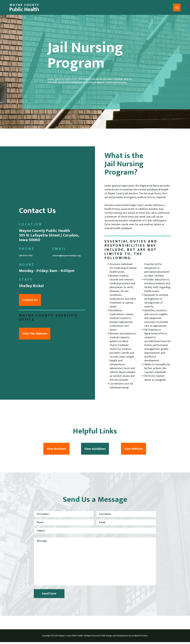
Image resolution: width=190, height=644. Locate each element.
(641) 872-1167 (31, 251)
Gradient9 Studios (140, 638)
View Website (134, 450)
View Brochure (56, 450)
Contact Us (33, 301)
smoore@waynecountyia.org (69, 253)
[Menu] (177, 7)
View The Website (38, 337)
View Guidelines (95, 450)
